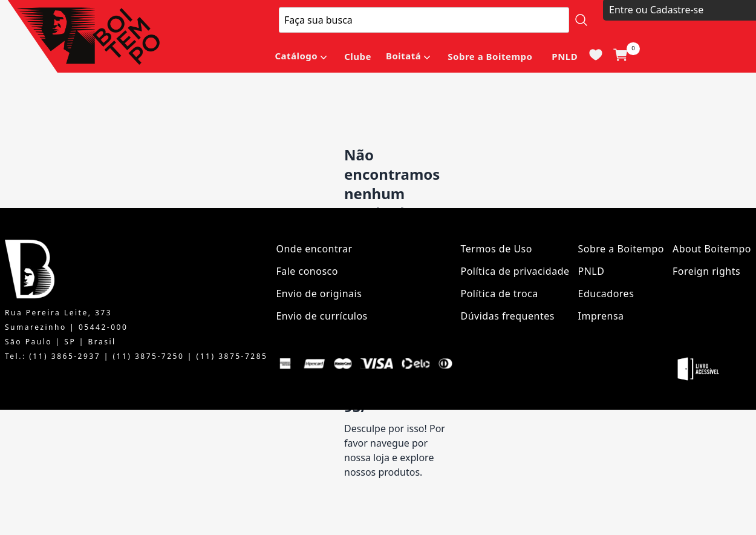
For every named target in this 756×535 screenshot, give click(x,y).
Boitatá (403, 56)
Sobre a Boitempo (490, 56)
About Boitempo (712, 249)
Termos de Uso (497, 249)
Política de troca (500, 294)
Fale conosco (307, 271)
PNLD (565, 56)
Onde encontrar (314, 249)
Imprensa (601, 316)
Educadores (606, 294)
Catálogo (296, 56)
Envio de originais (319, 294)
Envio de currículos (321, 316)
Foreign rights (706, 271)
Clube (358, 56)
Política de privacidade (515, 271)
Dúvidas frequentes (508, 316)
